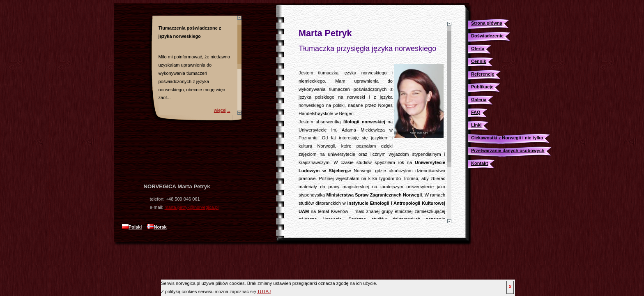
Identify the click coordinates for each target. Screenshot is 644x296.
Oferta (478, 49)
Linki (476, 125)
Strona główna (487, 23)
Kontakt (480, 163)
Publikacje (482, 87)
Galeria (479, 99)
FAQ (476, 112)
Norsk (157, 227)
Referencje (483, 74)
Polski (132, 227)
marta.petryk (192, 207)
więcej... (222, 110)
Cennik (479, 61)
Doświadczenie (487, 36)
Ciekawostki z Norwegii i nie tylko (507, 138)
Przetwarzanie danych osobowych (508, 150)
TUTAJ (264, 291)
